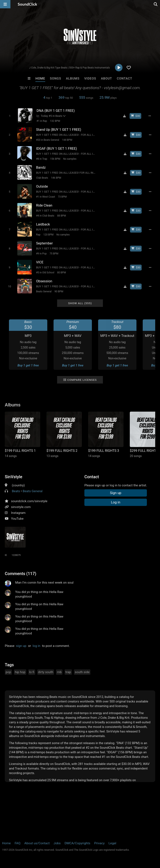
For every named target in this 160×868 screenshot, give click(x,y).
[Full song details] (150, 116)
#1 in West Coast (46, 197)
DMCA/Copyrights (77, 843)
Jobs (57, 843)
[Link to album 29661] (22, 435)
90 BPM (59, 291)
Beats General (44, 291)
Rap (38, 235)
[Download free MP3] (125, 116)
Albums (73, 78)
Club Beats (42, 178)
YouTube (17, 519)
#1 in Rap (42, 121)
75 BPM (54, 254)
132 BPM (55, 121)
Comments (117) (21, 574)
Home (40, 78)
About (106, 78)
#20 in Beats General (48, 140)
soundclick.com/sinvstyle (29, 501)
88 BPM (61, 216)
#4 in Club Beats (45, 216)
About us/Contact (37, 843)
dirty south (46, 672)
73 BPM (62, 197)
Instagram (18, 513)
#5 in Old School (45, 273)
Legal (112, 843)
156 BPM (55, 159)
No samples (70, 159)
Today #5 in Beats (49, 116)
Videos (90, 78)
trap (68, 672)
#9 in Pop (41, 254)
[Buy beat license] (135, 116)
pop (8, 672)
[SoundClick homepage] (27, 4)
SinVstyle (14, 477)
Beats (16, 491)
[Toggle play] (10, 116)
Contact (125, 78)
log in (36, 646)
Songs (56, 78)
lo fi (32, 672)
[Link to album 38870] (64, 435)
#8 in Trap (42, 159)
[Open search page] (156, 4)
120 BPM (48, 235)
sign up (21, 646)
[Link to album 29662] (106, 435)
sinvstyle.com (21, 507)
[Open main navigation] (5, 4)
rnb (59, 672)
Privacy (99, 843)
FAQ (17, 843)
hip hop (20, 672)
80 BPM (61, 273)
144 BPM (67, 140)
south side (82, 672)
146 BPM (56, 178)
